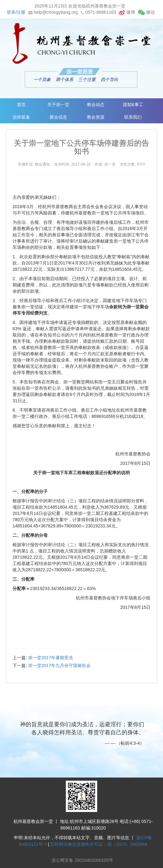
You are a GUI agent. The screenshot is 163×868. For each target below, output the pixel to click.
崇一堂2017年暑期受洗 (51, 658)
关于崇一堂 (58, 105)
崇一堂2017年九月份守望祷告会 (59, 665)
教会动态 (96, 105)
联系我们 (133, 117)
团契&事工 (133, 105)
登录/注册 (16, 12)
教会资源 (96, 117)
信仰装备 (21, 117)
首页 (21, 105)
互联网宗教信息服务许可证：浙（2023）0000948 (99, 844)
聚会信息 (58, 117)
